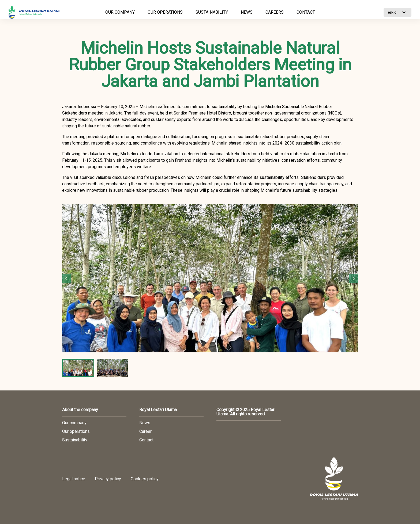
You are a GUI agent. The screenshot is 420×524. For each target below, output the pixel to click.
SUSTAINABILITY (212, 12)
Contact (146, 440)
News (145, 423)
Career (145, 431)
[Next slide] (354, 278)
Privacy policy (108, 479)
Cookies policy (145, 479)
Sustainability (75, 440)
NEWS (247, 12)
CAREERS (275, 12)
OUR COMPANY (120, 12)
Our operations (76, 431)
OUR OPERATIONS (165, 12)
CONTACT (306, 12)
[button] (78, 368)
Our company (74, 423)
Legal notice (74, 479)
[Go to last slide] (66, 278)
